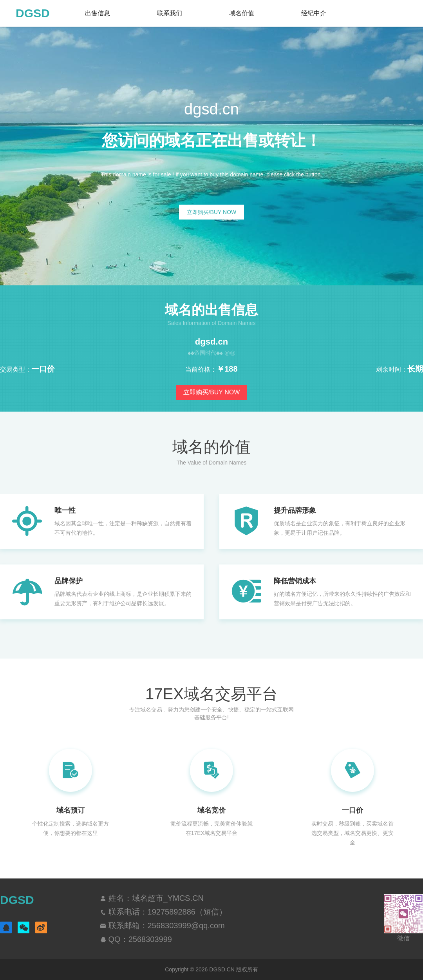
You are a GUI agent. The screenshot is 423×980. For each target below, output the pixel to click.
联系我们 (170, 13)
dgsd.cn (211, 342)
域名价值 (242, 13)
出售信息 (98, 13)
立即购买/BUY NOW (212, 212)
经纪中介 (314, 13)
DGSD (33, 13)
